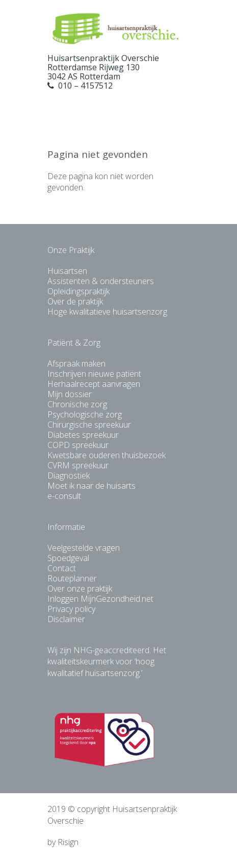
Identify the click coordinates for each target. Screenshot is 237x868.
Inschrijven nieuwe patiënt (94, 374)
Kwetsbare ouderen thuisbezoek (107, 455)
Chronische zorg (77, 404)
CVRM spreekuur (78, 465)
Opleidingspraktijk (78, 291)
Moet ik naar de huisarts (91, 486)
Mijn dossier (70, 394)
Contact (62, 568)
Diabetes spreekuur (83, 435)
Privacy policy (71, 609)
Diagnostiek (69, 475)
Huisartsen (67, 271)
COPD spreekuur (78, 445)
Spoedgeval (68, 558)
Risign (68, 842)
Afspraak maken (76, 363)
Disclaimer (66, 619)
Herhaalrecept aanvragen (94, 384)
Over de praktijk (75, 301)
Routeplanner (72, 578)
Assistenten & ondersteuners (101, 281)
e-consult (64, 496)
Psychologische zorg (85, 414)
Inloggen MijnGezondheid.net (100, 599)
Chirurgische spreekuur (89, 425)
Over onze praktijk (80, 589)
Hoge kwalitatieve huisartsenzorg (107, 312)
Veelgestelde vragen (84, 548)
